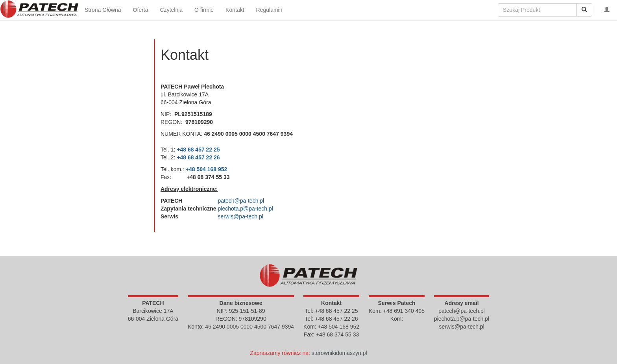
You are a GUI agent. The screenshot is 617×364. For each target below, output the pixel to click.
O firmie (204, 10)
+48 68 (186, 150)
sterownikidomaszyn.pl (339, 353)
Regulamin (269, 10)
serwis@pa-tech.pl (240, 216)
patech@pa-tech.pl (241, 201)
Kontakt (235, 10)
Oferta (141, 10)
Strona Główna (103, 10)
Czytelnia (172, 10)
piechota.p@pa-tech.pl (245, 209)
